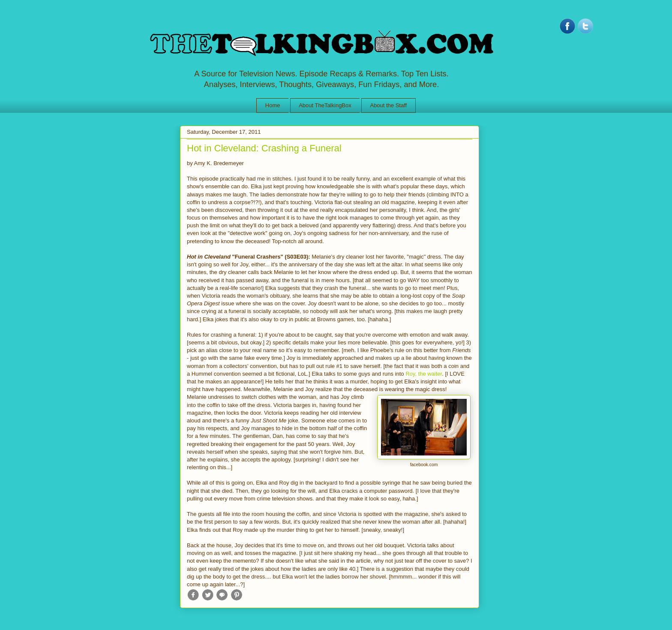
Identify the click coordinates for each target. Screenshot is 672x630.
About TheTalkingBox (325, 105)
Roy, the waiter (424, 374)
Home (273, 105)
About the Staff (388, 105)
